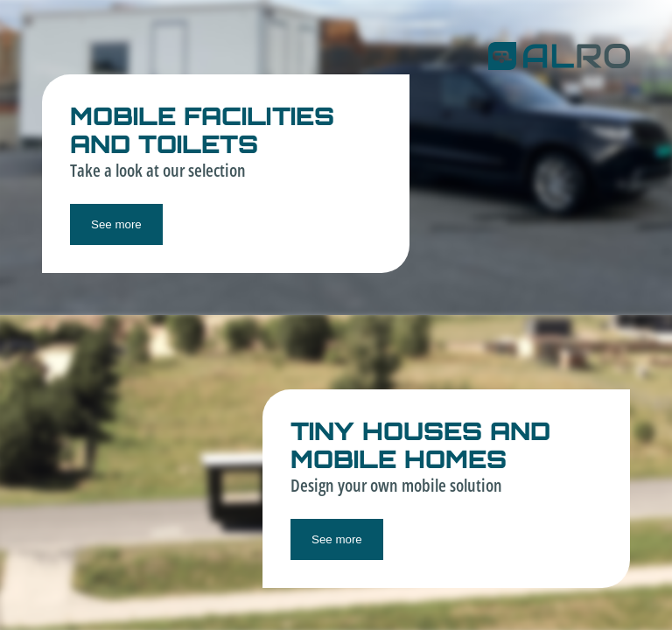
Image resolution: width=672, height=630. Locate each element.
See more (116, 224)
